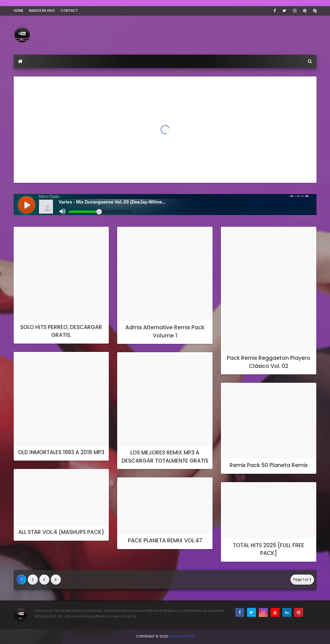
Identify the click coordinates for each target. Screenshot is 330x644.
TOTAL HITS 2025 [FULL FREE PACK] (269, 549)
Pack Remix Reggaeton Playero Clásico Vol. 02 (269, 362)
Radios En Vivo (42, 11)
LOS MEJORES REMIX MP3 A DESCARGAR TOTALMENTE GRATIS (165, 457)
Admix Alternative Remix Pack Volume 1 (165, 332)
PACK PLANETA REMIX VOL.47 (165, 541)
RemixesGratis (182, 636)
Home (19, 11)
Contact (69, 11)
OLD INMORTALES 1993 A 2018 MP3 (61, 452)
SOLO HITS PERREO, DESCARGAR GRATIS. (61, 331)
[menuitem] (21, 61)
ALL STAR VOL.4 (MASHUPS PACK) (61, 532)
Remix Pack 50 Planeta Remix (269, 465)
